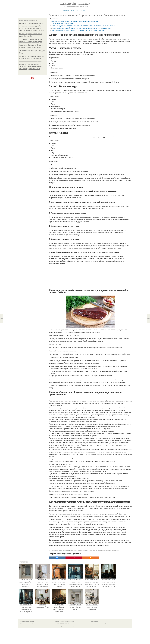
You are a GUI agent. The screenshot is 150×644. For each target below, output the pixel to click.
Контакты (57, 621)
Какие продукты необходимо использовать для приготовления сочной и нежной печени (83, 26)
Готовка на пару (77, 550)
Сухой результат (86, 550)
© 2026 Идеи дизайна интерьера (27, 621)
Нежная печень (58, 550)
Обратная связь (94, 621)
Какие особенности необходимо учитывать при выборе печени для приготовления (82, 28)
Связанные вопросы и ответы (63, 24)
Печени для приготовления (112, 550)
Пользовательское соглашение (67, 621)
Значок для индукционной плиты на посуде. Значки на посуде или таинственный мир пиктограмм (32, 59)
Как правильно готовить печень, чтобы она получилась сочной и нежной (78, 30)
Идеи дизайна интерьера (75, 4)
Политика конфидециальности (62, 624)
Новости (74, 10)
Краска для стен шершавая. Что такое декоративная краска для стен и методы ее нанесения (31, 66)
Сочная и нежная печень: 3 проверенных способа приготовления (76, 21)
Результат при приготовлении (98, 550)
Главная (65, 10)
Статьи (82, 10)
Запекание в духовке (68, 550)
